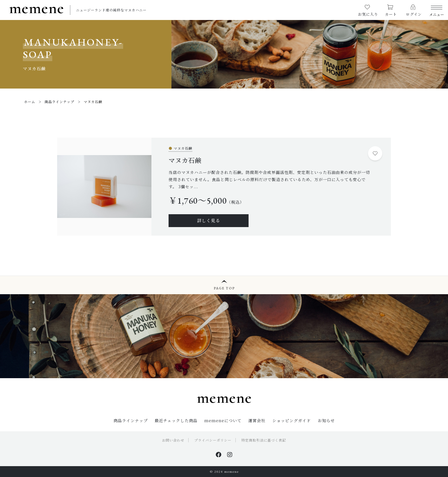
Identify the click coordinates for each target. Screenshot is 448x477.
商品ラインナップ (131, 420)
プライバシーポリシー (213, 440)
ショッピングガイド (292, 420)
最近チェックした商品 (176, 420)
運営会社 (257, 420)
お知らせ (326, 420)
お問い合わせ (173, 440)
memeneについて (223, 420)
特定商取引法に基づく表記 (264, 440)
